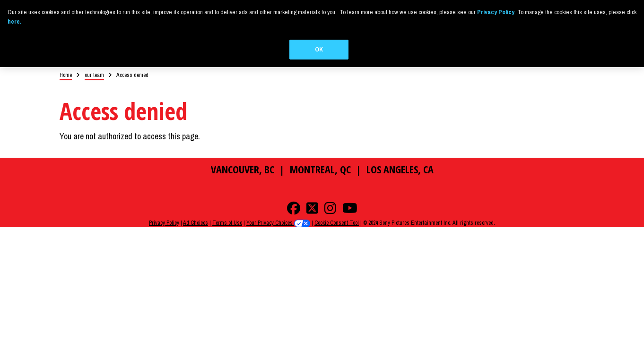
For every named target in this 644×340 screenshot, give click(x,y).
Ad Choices (196, 217)
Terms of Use (227, 217)
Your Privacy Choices (278, 217)
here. (14, 21)
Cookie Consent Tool (337, 217)
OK (319, 49)
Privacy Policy (164, 217)
